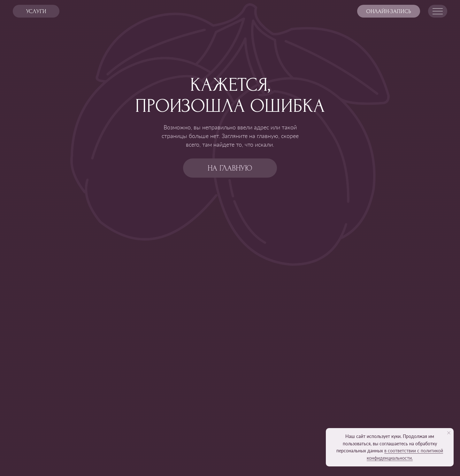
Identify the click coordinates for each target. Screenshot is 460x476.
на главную (230, 168)
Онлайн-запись (389, 11)
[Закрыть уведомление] (449, 433)
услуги (36, 11)
